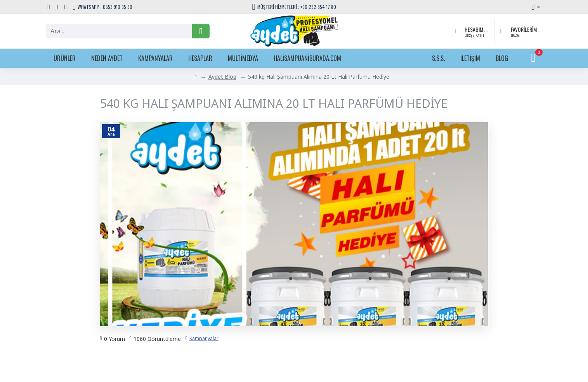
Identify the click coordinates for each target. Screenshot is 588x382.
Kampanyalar (204, 338)
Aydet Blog (222, 77)
